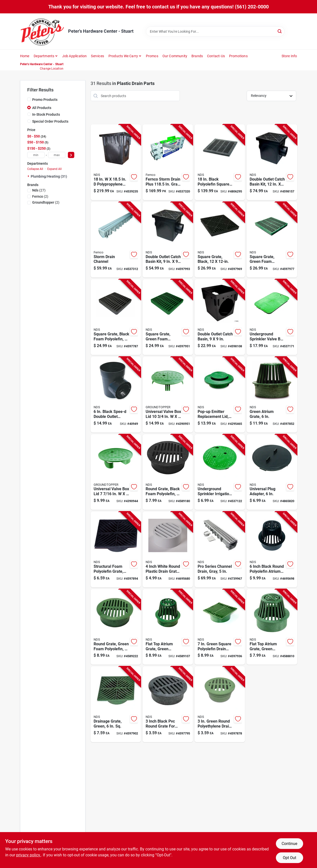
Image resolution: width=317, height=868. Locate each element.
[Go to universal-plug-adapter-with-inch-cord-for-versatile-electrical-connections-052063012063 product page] (272, 472)
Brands (197, 56)
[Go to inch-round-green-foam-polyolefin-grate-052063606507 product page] (116, 627)
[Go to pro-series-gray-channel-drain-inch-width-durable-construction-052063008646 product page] (220, 549)
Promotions (238, 56)
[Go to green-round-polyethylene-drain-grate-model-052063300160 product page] (220, 704)
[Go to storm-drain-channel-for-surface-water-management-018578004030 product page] (116, 240)
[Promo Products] (29, 99)
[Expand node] (29, 176)
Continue (289, 844)
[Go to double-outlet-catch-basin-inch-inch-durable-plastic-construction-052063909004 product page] (220, 317)
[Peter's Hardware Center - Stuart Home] (42, 31)
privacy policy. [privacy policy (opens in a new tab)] (28, 855)
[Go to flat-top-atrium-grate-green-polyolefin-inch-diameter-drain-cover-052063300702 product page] (272, 627)
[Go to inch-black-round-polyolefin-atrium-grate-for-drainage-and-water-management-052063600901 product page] (272, 549)
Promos (152, 56)
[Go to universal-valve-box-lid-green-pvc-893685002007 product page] (116, 472)
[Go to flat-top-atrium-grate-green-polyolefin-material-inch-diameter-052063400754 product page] (168, 627)
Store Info (289, 56)
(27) (39, 190)
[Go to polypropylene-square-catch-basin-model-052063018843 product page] (116, 162)
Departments (44, 56)
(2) (40, 196)
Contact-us (216, 56)
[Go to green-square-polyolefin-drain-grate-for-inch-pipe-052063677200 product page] (220, 627)
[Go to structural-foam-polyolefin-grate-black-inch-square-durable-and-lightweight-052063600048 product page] (116, 549)
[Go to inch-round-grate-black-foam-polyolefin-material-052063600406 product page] (168, 472)
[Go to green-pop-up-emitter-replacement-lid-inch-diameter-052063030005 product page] (220, 395)
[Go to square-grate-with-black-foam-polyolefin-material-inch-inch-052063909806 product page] (116, 317)
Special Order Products (50, 121)
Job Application (75, 56)
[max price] (57, 155)
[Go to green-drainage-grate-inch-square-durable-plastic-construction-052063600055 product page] (116, 704)
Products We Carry (123, 56)
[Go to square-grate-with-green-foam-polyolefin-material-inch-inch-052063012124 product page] (272, 240)
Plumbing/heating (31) (49, 176)
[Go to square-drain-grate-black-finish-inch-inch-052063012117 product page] (220, 240)
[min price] (36, 155)
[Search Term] (215, 31)
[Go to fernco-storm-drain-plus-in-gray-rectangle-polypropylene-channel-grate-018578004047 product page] (168, 162)
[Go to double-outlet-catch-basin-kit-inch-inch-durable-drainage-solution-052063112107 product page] (272, 162)
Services (97, 56)
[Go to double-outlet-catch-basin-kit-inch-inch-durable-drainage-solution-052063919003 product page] (168, 240)
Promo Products (45, 100)
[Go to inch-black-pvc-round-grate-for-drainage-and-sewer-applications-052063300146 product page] (168, 704)
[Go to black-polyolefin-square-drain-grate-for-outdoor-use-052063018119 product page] (220, 162)
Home (25, 56)
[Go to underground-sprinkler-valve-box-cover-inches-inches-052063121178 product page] (272, 317)
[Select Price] (71, 155)
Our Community (175, 56)
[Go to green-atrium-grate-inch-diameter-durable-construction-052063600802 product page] (272, 395)
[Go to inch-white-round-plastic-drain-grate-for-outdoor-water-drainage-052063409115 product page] (168, 549)
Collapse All (35, 169)
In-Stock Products (46, 114)
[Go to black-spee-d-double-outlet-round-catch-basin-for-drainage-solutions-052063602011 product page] (116, 395)
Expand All (54, 169)
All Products (42, 108)
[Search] (280, 31)
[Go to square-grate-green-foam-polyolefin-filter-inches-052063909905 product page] (168, 317)
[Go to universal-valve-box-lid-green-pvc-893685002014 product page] (168, 395)
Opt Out (290, 858)
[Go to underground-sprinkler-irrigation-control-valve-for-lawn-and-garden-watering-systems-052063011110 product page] (220, 472)
